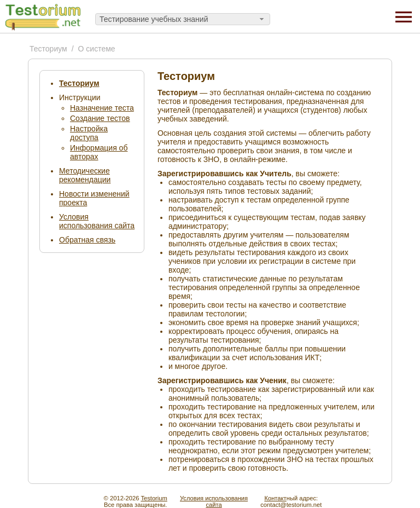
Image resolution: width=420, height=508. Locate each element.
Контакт (275, 498)
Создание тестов (100, 118)
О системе (97, 49)
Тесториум (48, 49)
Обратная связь (87, 240)
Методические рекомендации (85, 175)
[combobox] (183, 19)
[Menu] (404, 16)
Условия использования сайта (97, 221)
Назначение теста (102, 108)
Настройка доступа (89, 133)
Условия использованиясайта (214, 501)
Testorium (154, 498)
